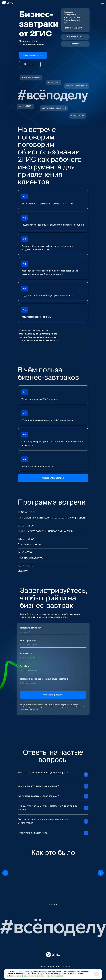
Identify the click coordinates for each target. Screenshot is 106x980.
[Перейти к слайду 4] (56, 905)
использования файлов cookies (50, 976)
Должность (26, 653)
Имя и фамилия (28, 641)
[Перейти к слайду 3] (54, 905)
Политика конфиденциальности (53, 967)
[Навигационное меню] (102, 3)
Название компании (31, 628)
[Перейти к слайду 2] (52, 905)
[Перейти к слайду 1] (50, 905)
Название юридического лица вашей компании (45, 679)
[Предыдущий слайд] (5, 881)
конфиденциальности (28, 976)
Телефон (24, 666)
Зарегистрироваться (53, 695)
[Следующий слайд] (101, 881)
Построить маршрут (73, 28)
